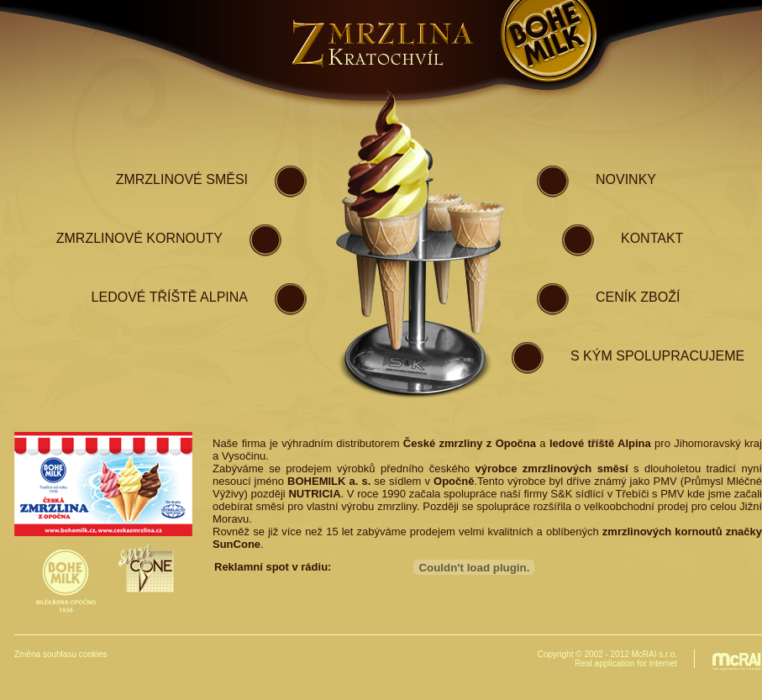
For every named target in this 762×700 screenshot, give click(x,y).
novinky (626, 179)
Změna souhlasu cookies (61, 654)
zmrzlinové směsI (182, 179)
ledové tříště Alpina (170, 297)
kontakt (652, 238)
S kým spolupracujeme (657, 356)
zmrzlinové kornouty (139, 238)
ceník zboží (638, 297)
